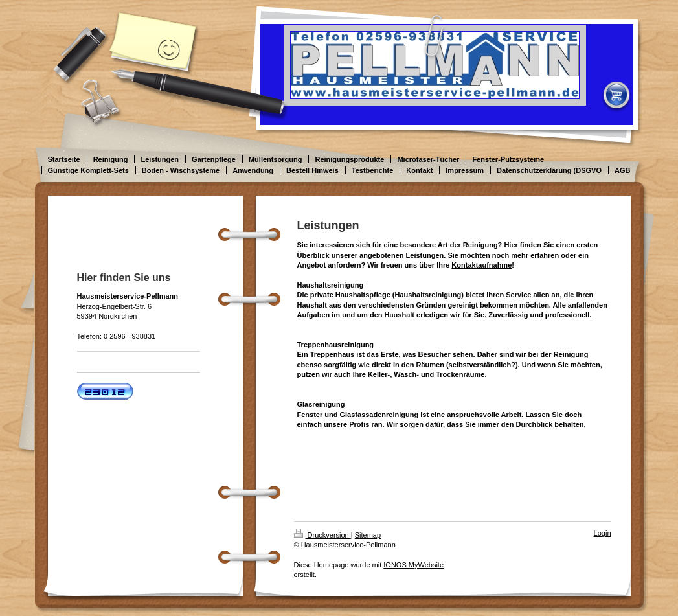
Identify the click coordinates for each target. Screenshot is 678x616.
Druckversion (322, 535)
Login (603, 533)
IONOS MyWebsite (413, 565)
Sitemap (368, 535)
